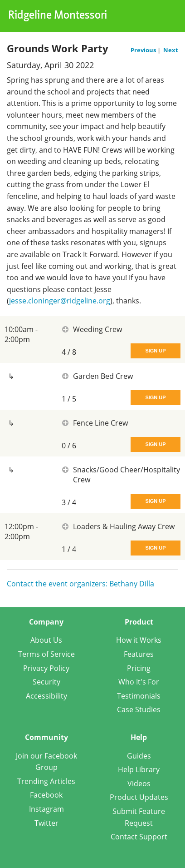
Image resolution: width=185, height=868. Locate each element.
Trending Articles (46, 781)
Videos (139, 784)
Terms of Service (46, 654)
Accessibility (46, 696)
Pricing (139, 668)
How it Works (139, 640)
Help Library (139, 769)
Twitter (46, 823)
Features (139, 654)
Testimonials (139, 696)
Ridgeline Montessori (58, 16)
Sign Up (155, 351)
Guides (139, 756)
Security (46, 682)
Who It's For (139, 682)
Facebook (46, 795)
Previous (144, 50)
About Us (46, 640)
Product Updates (139, 797)
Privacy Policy (46, 668)
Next (171, 50)
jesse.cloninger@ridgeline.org (60, 301)
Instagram (46, 809)
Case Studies (139, 709)
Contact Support (139, 837)
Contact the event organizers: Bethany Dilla (80, 584)
